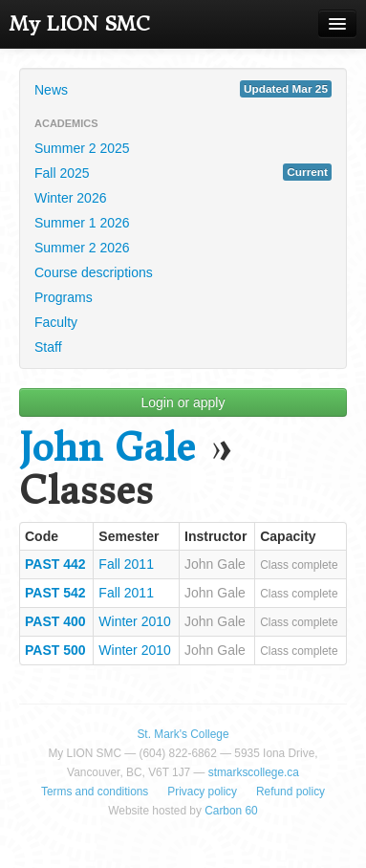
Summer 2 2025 (82, 148)
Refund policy (291, 792)
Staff (48, 347)
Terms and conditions (95, 792)
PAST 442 (55, 564)
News (183, 89)
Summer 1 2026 (82, 223)
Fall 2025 (183, 172)
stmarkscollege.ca (254, 772)
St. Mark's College (183, 734)
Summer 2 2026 (82, 248)
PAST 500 (55, 650)
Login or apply (183, 402)
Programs (64, 297)
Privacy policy (202, 792)
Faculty (56, 322)
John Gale (107, 448)
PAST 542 (55, 593)
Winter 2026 (70, 198)
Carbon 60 (231, 811)
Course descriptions (94, 272)
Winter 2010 (134, 621)
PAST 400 (55, 621)
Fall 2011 (126, 564)
